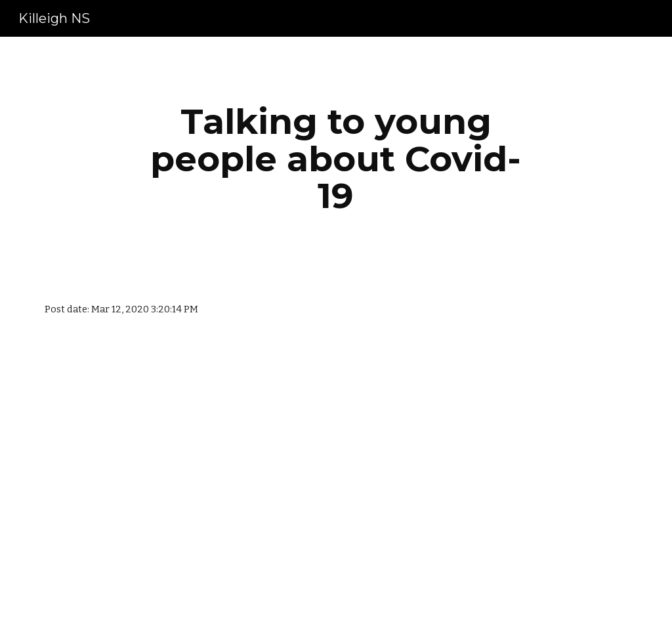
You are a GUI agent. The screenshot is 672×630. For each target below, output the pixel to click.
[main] (336, 159)
